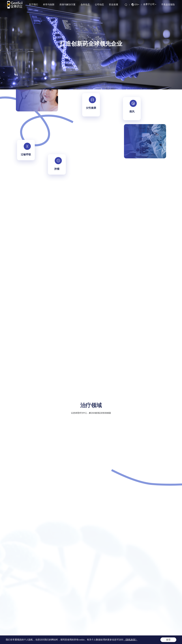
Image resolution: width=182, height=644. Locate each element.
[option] (91, 45)
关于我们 (33, 4)
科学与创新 (49, 4)
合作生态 (85, 4)
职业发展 (114, 4)
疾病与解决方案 (68, 4)
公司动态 (99, 4)
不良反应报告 (168, 4)
